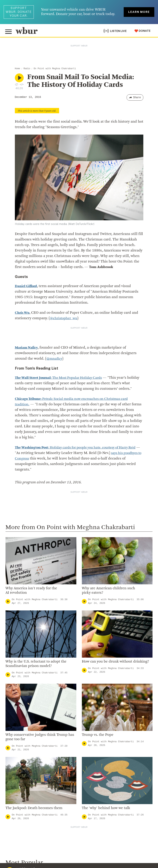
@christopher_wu (64, 318)
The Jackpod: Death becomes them (34, 789)
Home (18, 69)
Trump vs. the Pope (98, 716)
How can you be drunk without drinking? (115, 643)
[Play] (8, 582)
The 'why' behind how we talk (106, 789)
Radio (27, 69)
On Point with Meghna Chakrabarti (55, 69)
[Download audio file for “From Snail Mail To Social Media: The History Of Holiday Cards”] (17, 84)
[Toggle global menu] (9, 31)
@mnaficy (55, 339)
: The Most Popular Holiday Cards (62, 359)
